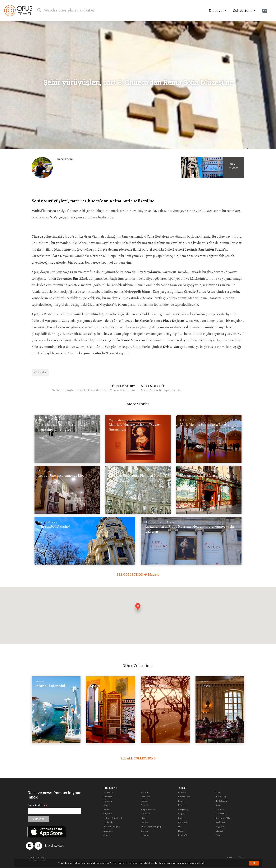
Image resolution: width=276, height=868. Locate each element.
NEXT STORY (193, 388)
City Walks (40, 373)
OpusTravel (18, 11)
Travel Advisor (54, 846)
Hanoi (181, 801)
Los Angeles (183, 822)
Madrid (181, 831)
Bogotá (181, 814)
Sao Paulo (220, 810)
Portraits (145, 805)
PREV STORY (83, 388)
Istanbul (219, 831)
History (144, 818)
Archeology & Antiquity (151, 827)
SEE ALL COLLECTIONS (138, 758)
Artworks (108, 797)
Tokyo (218, 835)
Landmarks (108, 822)
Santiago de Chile (223, 818)
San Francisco (221, 814)
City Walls (108, 814)
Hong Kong (183, 810)
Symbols (145, 831)
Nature (106, 810)
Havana (181, 805)
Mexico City (183, 835)
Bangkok (182, 792)
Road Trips (145, 797)
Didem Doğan (65, 159)
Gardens (107, 805)
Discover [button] (217, 11)
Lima (180, 827)
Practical (145, 792)
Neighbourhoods (148, 810)
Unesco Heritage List (112, 827)
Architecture (109, 792)
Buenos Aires (184, 797)
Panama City (221, 797)
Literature (145, 835)
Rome (218, 805)
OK (254, 863)
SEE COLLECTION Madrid (138, 575)
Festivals (145, 801)
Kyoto (181, 818)
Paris (218, 792)
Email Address (37, 805)
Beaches (145, 822)
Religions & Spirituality (113, 818)
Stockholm (220, 822)
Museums (108, 801)
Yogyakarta (221, 827)
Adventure (108, 831)
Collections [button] (243, 11)
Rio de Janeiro (221, 801)
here (151, 863)
